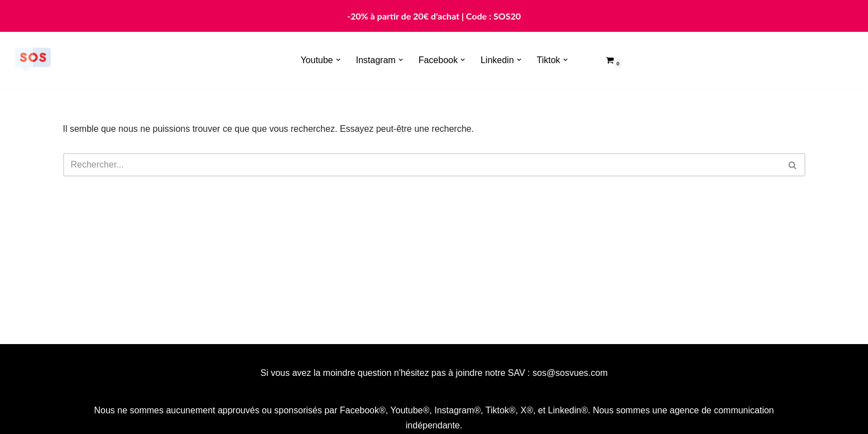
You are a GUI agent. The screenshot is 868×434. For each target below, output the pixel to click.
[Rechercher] (422, 165)
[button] (338, 60)
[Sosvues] (33, 60)
